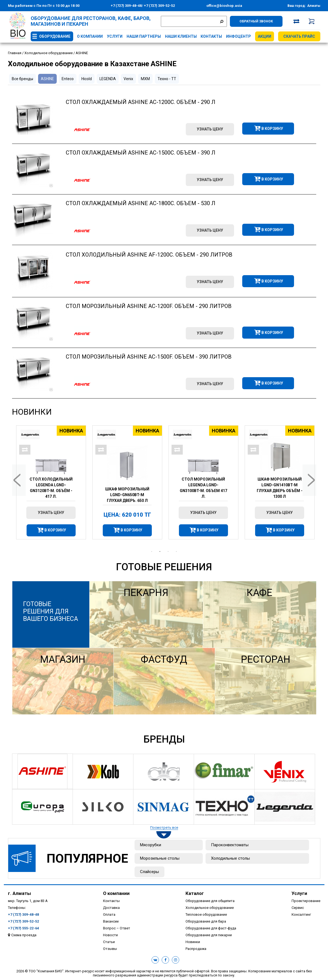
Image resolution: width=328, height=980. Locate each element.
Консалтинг (301, 914)
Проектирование (306, 901)
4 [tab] (176, 552)
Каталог (195, 893)
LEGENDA (108, 79)
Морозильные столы (160, 858)
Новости (110, 935)
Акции (265, 36)
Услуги (115, 36)
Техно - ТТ (167, 79)
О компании (90, 36)
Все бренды (22, 79)
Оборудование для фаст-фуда (211, 928)
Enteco (68, 79)
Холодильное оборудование (210, 908)
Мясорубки (151, 845)
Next (309, 480)
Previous (19, 480)
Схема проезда (24, 935)
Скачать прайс (299, 36)
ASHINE (47, 79)
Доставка (111, 908)
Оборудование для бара (206, 921)
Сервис (298, 908)
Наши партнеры (144, 36)
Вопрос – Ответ (117, 928)
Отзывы (110, 949)
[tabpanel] (50, 482)
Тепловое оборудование (206, 914)
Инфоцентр (239, 36)
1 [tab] (152, 552)
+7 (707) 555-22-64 (23, 928)
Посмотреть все (164, 828)
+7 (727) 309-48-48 (126, 6)
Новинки (32, 412)
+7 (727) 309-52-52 (159, 6)
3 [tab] (168, 552)
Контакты (211, 36)
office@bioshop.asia (224, 6)
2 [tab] (160, 552)
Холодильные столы (230, 858)
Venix (128, 79)
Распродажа (196, 949)
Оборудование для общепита (210, 901)
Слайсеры (149, 872)
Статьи (109, 942)
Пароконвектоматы (230, 845)
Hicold (87, 79)
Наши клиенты (181, 36)
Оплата (109, 914)
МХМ (145, 79)
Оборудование (55, 36)
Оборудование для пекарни (209, 935)
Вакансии (111, 921)
